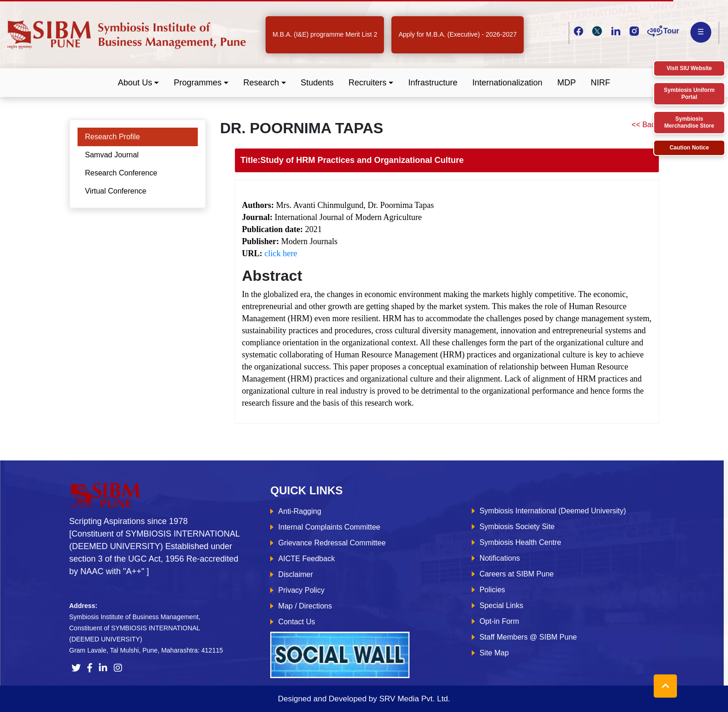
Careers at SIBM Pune (517, 574)
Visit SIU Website (689, 68)
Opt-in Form (499, 621)
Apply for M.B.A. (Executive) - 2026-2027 (457, 34)
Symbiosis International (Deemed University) (553, 511)
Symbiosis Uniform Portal (689, 94)
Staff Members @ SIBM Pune (528, 637)
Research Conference (121, 173)
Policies (492, 590)
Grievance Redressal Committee (332, 543)
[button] (139, 83)
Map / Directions (305, 606)
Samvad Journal (112, 155)
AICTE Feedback (306, 559)
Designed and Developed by (364, 699)
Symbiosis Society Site (517, 527)
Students (317, 83)
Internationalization (507, 83)
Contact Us (296, 622)
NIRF (600, 83)
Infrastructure (433, 83)
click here (281, 253)
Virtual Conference (116, 191)
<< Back (645, 125)
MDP (566, 83)
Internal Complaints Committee (329, 527)
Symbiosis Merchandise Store (689, 122)
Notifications (500, 558)
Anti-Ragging (300, 511)
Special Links (501, 605)
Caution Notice (689, 148)
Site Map (494, 653)
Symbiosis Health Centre (520, 542)
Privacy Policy (301, 590)
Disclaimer (296, 574)
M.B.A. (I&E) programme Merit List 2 (325, 34)
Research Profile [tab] (112, 137)
